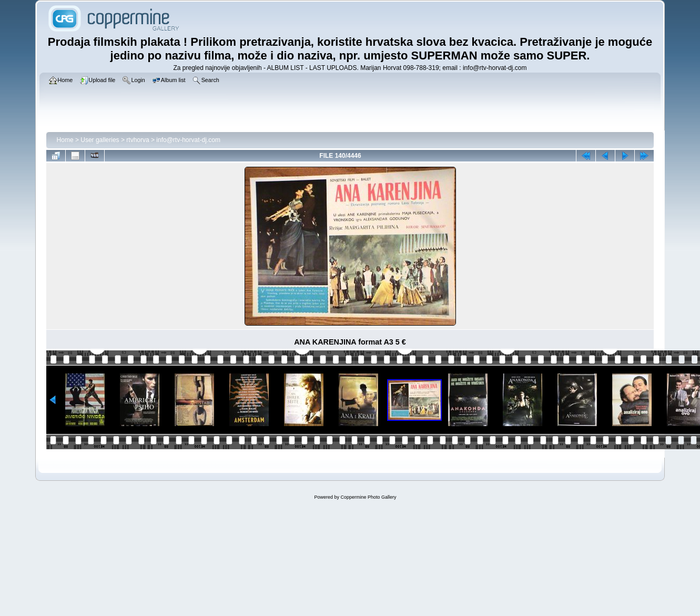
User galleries (100, 140)
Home (65, 140)
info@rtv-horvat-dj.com (188, 140)
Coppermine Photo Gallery (368, 497)
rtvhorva (138, 140)
